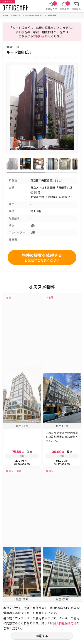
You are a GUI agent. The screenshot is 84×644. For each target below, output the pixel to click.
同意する (42, 636)
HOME (6, 15)
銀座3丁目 (17, 15)
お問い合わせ (42, 36)
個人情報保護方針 (65, 623)
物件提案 (76, 6)
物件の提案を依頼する (42, 257)
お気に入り (51, 6)
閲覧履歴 (64, 6)
